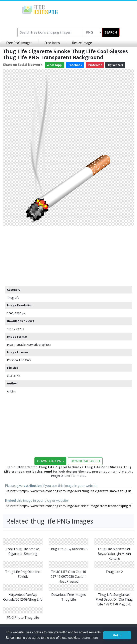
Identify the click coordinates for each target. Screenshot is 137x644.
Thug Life (13, 298)
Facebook (75, 65)
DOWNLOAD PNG (50, 461)
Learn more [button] (90, 638)
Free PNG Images (19, 43)
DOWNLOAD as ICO (85, 461)
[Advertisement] (68, 256)
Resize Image (82, 43)
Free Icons (52, 43)
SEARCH (111, 32)
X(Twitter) (115, 65)
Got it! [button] (117, 635)
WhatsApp (55, 65)
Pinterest (95, 65)
